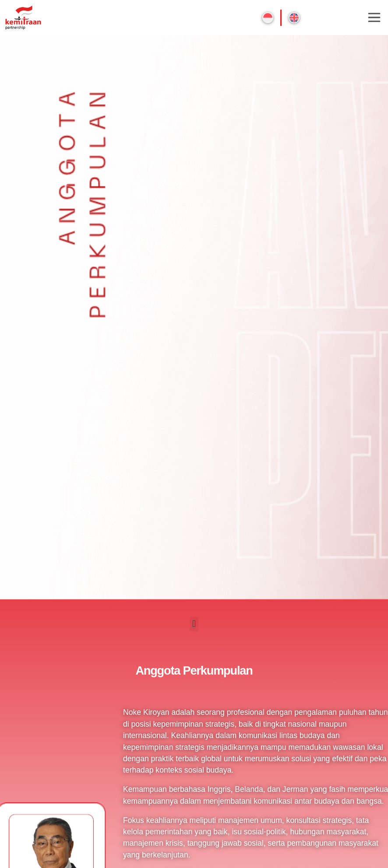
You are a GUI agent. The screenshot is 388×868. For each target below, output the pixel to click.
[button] (194, 624)
